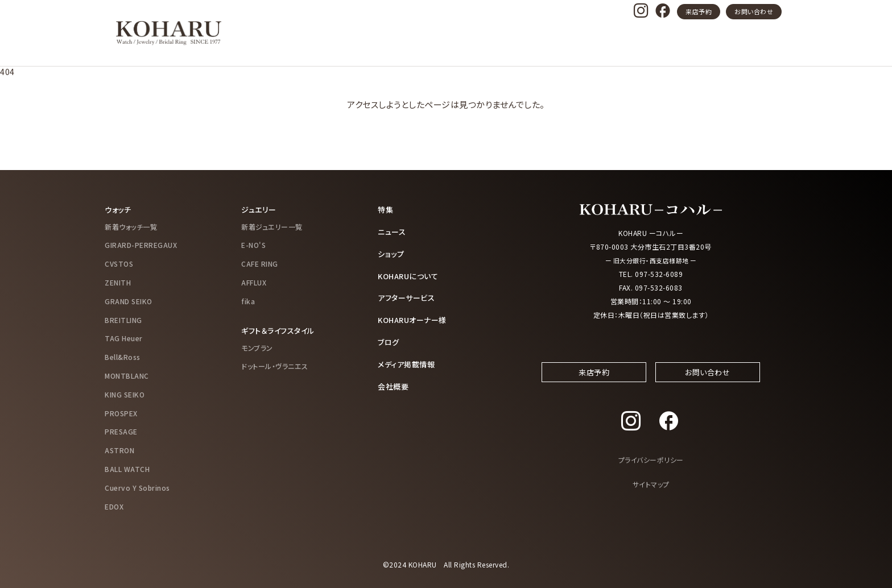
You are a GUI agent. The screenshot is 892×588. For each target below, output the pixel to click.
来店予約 (699, 11)
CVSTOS (119, 263)
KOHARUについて (410, 274)
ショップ (392, 252)
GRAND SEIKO (129, 301)
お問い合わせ (754, 11)
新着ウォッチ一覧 (131, 226)
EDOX (114, 506)
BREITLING (123, 319)
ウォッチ (119, 209)
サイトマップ (651, 494)
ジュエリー (260, 209)
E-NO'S (253, 245)
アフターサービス (408, 296)
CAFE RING (260, 263)
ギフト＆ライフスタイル (281, 330)
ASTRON (119, 450)
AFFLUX (254, 282)
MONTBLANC (127, 375)
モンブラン (257, 347)
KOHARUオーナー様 (415, 318)
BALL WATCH (127, 468)
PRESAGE (121, 431)
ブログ (389, 339)
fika (248, 301)
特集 (386, 209)
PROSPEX (121, 413)
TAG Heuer (124, 338)
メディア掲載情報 (408, 361)
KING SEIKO (125, 394)
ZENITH (118, 282)
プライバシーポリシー (651, 471)
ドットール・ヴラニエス (275, 365)
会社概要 (394, 383)
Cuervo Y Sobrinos (137, 487)
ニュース (393, 231)
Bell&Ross (123, 356)
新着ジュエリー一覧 (272, 226)
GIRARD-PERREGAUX (141, 245)
